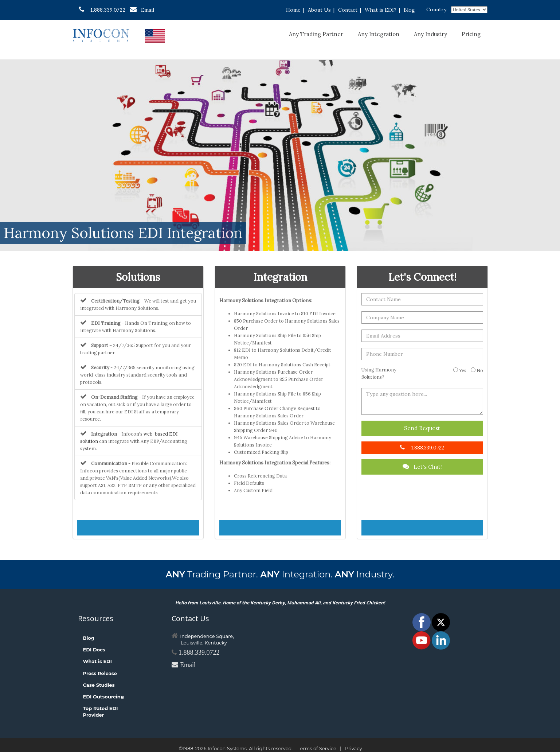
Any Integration (379, 34)
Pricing (471, 34)
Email (142, 10)
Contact (348, 10)
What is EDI (98, 661)
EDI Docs (94, 650)
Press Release (100, 673)
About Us (319, 10)
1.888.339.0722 (102, 9)
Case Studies (99, 685)
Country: (437, 9)
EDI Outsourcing (104, 697)
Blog (409, 10)
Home (293, 10)
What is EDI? (381, 10)
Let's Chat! (422, 467)
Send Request (422, 428)
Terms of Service (317, 748)
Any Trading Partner (316, 34)
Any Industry (430, 34)
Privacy (353, 748)
